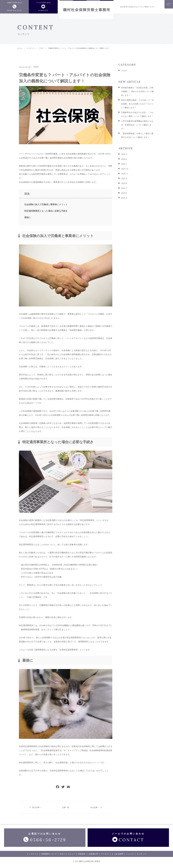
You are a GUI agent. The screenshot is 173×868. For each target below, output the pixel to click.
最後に (28, 217)
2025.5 (124, 193)
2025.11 (125, 174)
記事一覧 (66, 807)
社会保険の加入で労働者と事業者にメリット (46, 204)
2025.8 (124, 183)
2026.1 (124, 164)
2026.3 (124, 154)
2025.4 (124, 198)
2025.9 (124, 178)
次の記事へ (95, 807)
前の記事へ (37, 807)
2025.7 (124, 188)
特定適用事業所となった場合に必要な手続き (46, 211)
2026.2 (124, 159)
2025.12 (125, 169)
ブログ (36, 67)
